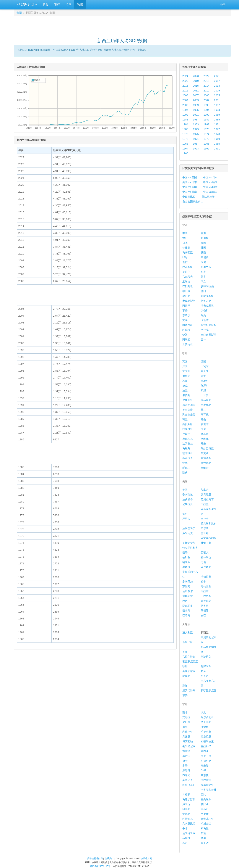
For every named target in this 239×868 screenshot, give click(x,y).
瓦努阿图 (206, 666)
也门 (203, 291)
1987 (196, 120)
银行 (57, 5)
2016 (185, 86)
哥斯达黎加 (189, 543)
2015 (196, 86)
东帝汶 (186, 315)
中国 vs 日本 (210, 177)
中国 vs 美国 (190, 177)
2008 (185, 95)
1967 (196, 144)
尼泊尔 (186, 272)
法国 (185, 366)
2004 (185, 100)
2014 (206, 86)
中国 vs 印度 (210, 187)
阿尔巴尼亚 (207, 448)
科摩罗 (186, 795)
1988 (185, 120)
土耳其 (205, 395)
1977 (217, 129)
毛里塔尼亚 (189, 746)
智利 (185, 514)
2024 (185, 76)
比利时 (205, 366)
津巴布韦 (206, 780)
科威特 (186, 330)
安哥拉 (186, 717)
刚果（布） (189, 785)
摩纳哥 (205, 468)
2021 (217, 76)
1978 (206, 129)
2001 (217, 100)
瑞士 (203, 376)
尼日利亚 (206, 761)
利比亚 (186, 737)
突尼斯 (205, 814)
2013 (217, 86)
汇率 (69, 5)
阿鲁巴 (205, 606)
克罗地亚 (206, 405)
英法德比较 (208, 197)
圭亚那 (205, 533)
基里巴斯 (188, 642)
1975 (196, 134)
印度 (203, 272)
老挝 (185, 262)
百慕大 (205, 553)
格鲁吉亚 (206, 301)
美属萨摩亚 (189, 671)
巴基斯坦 (188, 267)
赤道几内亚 (207, 819)
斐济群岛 (206, 657)
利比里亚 (188, 732)
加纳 (185, 727)
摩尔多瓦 (188, 439)
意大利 (186, 371)
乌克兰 (205, 453)
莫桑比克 (188, 780)
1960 (185, 153)
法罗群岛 (188, 444)
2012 (185, 91)
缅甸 (203, 262)
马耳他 (205, 415)
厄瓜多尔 (188, 591)
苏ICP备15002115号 (100, 866)
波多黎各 (188, 499)
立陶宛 (205, 439)
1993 (217, 110)
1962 (206, 149)
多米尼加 (188, 582)
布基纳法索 (207, 741)
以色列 (205, 310)
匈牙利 (205, 386)
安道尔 (205, 424)
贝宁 (185, 761)
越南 (203, 252)
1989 (217, 115)
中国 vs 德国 (210, 182)
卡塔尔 (205, 320)
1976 (185, 134)
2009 (217, 91)
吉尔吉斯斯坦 (209, 335)
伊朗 (185, 335)
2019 (196, 81)
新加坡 (205, 238)
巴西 (185, 601)
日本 (185, 243)
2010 (206, 91)
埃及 (203, 712)
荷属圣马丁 (207, 499)
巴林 (203, 339)
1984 (185, 124)
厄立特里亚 (189, 833)
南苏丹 (205, 809)
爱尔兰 (186, 468)
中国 (185, 233)
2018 (206, 81)
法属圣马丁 (189, 528)
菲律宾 (186, 248)
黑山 (203, 419)
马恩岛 (186, 448)
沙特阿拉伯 (207, 286)
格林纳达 (206, 557)
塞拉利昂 (206, 746)
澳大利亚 (188, 632)
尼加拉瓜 (188, 504)
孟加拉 (186, 281)
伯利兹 (186, 557)
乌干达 (205, 843)
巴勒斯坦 (188, 286)
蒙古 (203, 277)
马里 (203, 838)
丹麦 (203, 444)
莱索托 (205, 775)
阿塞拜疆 (188, 325)
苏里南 (186, 586)
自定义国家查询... (193, 202)
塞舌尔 (186, 756)
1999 (196, 105)
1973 (217, 134)
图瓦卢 (205, 676)
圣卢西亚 (206, 567)
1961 (217, 149)
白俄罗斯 (188, 424)
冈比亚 (186, 809)
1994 (206, 110)
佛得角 (205, 727)
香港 (203, 233)
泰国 (203, 243)
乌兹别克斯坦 (209, 325)
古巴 (203, 615)
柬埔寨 (205, 257)
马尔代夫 (188, 277)
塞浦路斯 (206, 458)
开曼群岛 (206, 601)
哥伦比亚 (206, 586)
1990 (206, 115)
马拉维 (186, 838)
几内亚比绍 (189, 824)
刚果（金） (207, 756)
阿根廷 (205, 611)
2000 (185, 105)
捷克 (185, 386)
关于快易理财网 (95, 859)
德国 (203, 361)
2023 (196, 76)
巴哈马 (186, 615)
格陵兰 (186, 562)
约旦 (203, 281)
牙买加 (186, 519)
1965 (217, 144)
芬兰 (203, 410)
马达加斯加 (189, 799)
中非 (185, 828)
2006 (206, 95)
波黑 (185, 463)
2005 (217, 95)
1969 (217, 139)
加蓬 (203, 833)
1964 (185, 149)
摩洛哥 (186, 770)
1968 (185, 144)
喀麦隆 (205, 766)
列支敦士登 (189, 415)
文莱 (185, 320)
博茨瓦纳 (188, 741)
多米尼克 (188, 533)
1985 (217, 120)
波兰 (185, 390)
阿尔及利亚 (207, 717)
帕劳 (203, 671)
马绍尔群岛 (189, 657)
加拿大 (205, 490)
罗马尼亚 (206, 400)
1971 (196, 139)
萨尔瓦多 (188, 606)
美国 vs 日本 (190, 182)
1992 (185, 115)
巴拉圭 (205, 504)
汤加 (185, 686)
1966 (206, 144)
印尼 (185, 257)
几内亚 (205, 751)
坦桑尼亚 (206, 737)
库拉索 (205, 591)
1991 (196, 115)
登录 (223, 5)
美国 (185, 490)
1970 (206, 139)
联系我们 (109, 859)
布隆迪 (186, 775)
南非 (185, 712)
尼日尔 (186, 722)
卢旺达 (186, 804)
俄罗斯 (186, 395)
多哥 (185, 766)
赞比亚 (205, 804)
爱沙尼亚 (206, 463)
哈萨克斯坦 (207, 296)
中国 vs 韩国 (210, 192)
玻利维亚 (206, 495)
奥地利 (205, 381)
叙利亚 (186, 296)
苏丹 (185, 843)
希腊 (203, 390)
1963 (196, 149)
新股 (45, 5)
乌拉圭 (205, 519)
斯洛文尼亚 (189, 405)
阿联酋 (186, 339)
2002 (206, 100)
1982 (206, 124)
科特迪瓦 (188, 819)
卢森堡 (186, 434)
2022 (206, 76)
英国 (185, 361)
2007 (196, 95)
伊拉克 (205, 330)
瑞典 (185, 473)
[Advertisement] (122, 25)
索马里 (205, 828)
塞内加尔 (206, 799)
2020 (185, 81)
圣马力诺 (188, 410)
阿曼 (203, 315)
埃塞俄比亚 (207, 785)
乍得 (203, 770)
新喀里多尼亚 (209, 690)
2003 (196, 100)
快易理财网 (27, 5)
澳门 (185, 238)
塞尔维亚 (188, 453)
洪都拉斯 (206, 577)
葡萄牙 (186, 376)
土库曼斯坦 (189, 301)
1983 (196, 124)
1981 (217, 124)
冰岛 (185, 381)
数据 (80, 5)
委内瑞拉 (188, 495)
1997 (217, 105)
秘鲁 (203, 582)
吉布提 (186, 751)
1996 (185, 110)
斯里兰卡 (206, 267)
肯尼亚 (186, 814)
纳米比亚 (206, 722)
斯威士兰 (206, 824)
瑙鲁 (185, 695)
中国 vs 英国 (190, 187)
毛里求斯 (206, 732)
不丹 (185, 310)
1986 (206, 120)
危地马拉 (188, 596)
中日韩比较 (189, 197)
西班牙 (205, 371)
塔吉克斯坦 (207, 306)
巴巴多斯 (206, 596)
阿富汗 (186, 306)
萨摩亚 (186, 676)
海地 (203, 562)
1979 (196, 129)
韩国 (203, 248)
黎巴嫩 (186, 291)
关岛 (185, 652)
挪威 (203, 429)
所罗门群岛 (189, 690)
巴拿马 (186, 611)
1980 (185, 129)
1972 (185, 139)
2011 (196, 91)
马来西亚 (188, 252)
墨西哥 (186, 567)
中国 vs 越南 (190, 192)
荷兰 (185, 419)
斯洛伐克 (188, 458)
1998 (206, 105)
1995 (196, 110)
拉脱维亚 (188, 429)
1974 (206, 134)
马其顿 (205, 434)
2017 (217, 81)
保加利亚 (188, 400)
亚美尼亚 (188, 344)
